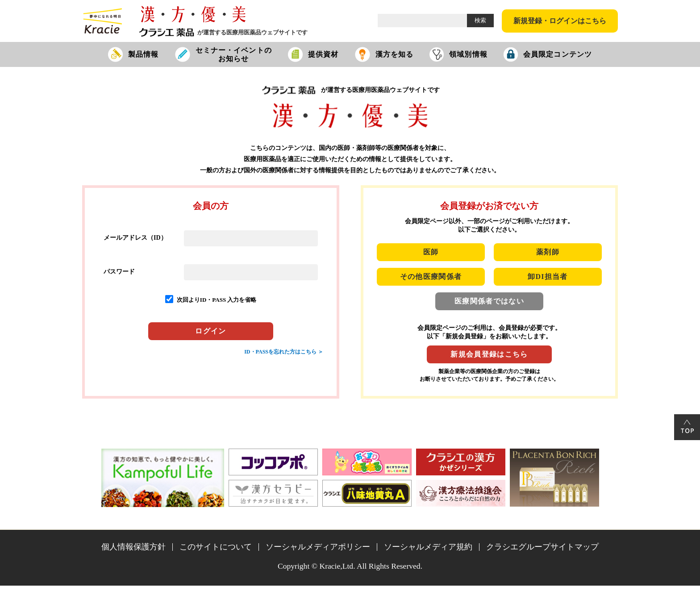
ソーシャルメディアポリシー (318, 547)
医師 (431, 252)
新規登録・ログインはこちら (560, 21)
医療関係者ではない (489, 301)
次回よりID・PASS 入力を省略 (217, 300)
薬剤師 (548, 252)
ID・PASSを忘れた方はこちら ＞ (284, 352)
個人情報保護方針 (133, 547)
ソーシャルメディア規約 (428, 547)
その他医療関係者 (431, 277)
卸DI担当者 (548, 277)
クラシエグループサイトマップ (542, 547)
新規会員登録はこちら (489, 354)
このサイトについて (216, 547)
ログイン (210, 331)
